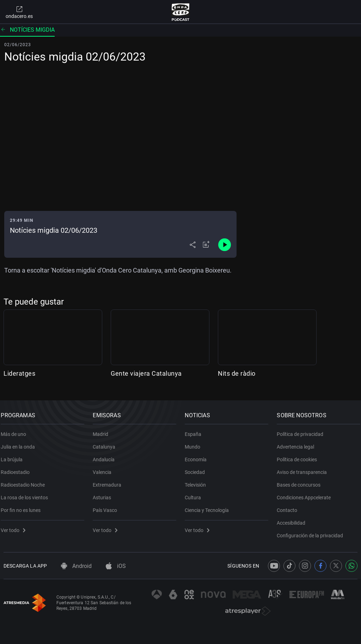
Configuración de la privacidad (313, 532)
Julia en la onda (21, 443)
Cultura (196, 494)
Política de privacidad (303, 430)
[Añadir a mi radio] (206, 245)
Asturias (105, 494)
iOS (116, 566)
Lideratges (19, 373)
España (196, 430)
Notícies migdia (27, 30)
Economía (198, 456)
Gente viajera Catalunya (146, 373)
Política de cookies (300, 456)
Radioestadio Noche (26, 481)
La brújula (14, 456)
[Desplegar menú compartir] (193, 245)
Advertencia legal (298, 443)
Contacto (290, 506)
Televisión (198, 481)
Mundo (195, 443)
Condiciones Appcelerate (307, 494)
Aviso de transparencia (305, 468)
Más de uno (16, 430)
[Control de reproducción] (225, 245)
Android (76, 566)
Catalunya (107, 443)
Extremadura (110, 481)
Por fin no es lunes (23, 506)
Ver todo (16, 526)
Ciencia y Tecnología (210, 506)
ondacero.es (19, 12)
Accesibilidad (294, 519)
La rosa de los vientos (27, 494)
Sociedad (198, 468)
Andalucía (106, 456)
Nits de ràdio (237, 373)
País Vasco (108, 506)
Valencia (105, 468)
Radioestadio (18, 468)
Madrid (103, 430)
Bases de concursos (301, 481)
